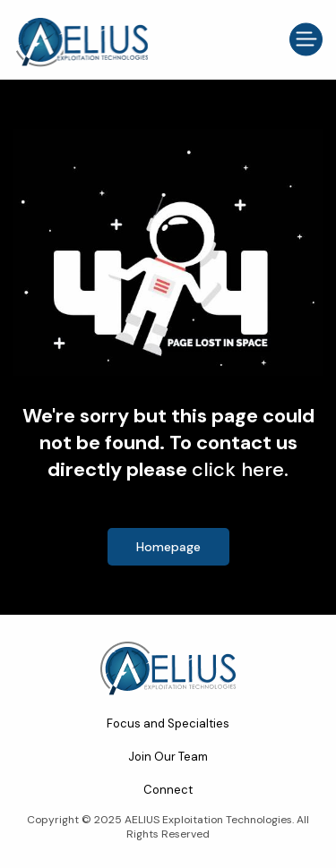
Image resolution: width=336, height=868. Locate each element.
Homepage (168, 547)
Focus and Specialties (168, 723)
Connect (168, 790)
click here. (240, 469)
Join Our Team (168, 757)
